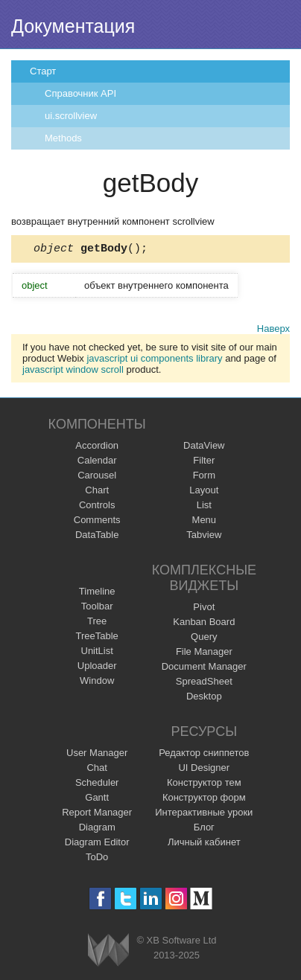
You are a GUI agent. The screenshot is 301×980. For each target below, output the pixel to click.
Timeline (97, 593)
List (204, 507)
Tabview (204, 537)
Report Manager (97, 814)
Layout (204, 492)
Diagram (97, 829)
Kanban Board (204, 624)
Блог (204, 829)
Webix (108, 952)
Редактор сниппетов (204, 755)
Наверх (273, 331)
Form (204, 477)
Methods (63, 138)
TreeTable (97, 638)
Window (97, 683)
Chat (96, 770)
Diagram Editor (97, 844)
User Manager (97, 755)
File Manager (204, 654)
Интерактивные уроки (204, 814)
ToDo (97, 859)
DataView (204, 448)
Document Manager (204, 669)
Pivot (204, 609)
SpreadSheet (204, 683)
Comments (97, 522)
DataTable (97, 537)
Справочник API (80, 93)
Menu (205, 522)
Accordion (97, 448)
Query (204, 639)
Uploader (97, 668)
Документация (73, 26)
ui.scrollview (71, 116)
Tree (97, 623)
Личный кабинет (204, 844)
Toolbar (97, 608)
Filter (204, 462)
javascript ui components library (154, 361)
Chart (97, 492)
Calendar (97, 462)
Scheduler (97, 785)
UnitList (97, 653)
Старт (43, 71)
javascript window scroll (73, 372)
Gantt (97, 800)
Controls (97, 507)
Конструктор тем (204, 785)
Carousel (97, 477)
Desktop (204, 698)
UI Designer (204, 770)
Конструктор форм (204, 800)
